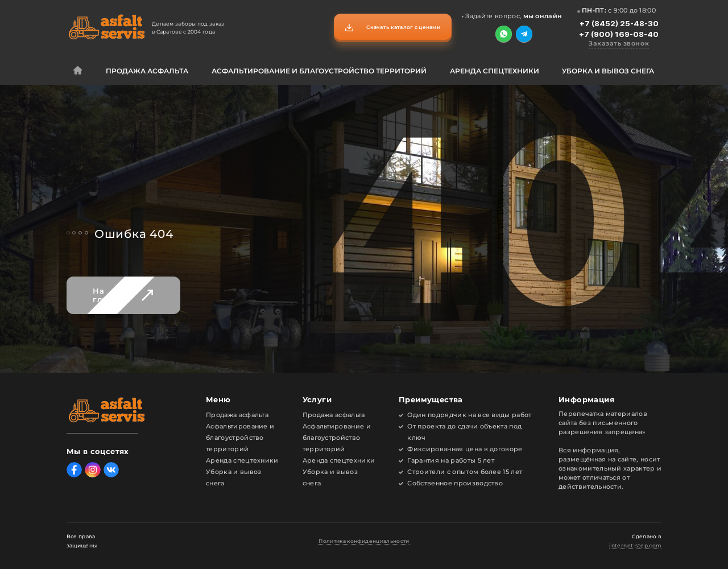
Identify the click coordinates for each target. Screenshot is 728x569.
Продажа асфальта (147, 71)
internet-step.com (635, 546)
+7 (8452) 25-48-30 (619, 23)
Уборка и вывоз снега (608, 71)
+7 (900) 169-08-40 (619, 34)
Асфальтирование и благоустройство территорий (319, 71)
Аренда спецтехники (495, 71)
